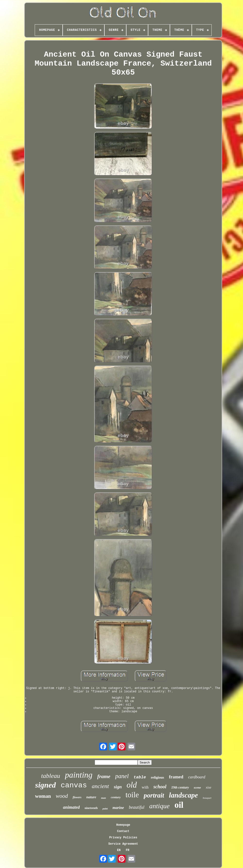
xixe (209, 787)
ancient (100, 786)
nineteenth (91, 808)
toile (132, 795)
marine (118, 808)
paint (105, 809)
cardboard (197, 777)
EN (119, 850)
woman (43, 796)
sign (118, 787)
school (160, 787)
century (116, 797)
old (132, 785)
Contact (123, 831)
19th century (180, 787)
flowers (77, 797)
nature (91, 797)
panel (122, 776)
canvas (74, 785)
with (145, 787)
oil (179, 805)
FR (127, 850)
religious (157, 777)
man (103, 798)
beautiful (137, 807)
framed (176, 777)
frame (104, 776)
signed (46, 785)
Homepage (123, 825)
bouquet (207, 798)
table (140, 777)
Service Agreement (123, 844)
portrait (154, 795)
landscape (183, 795)
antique (159, 806)
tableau (50, 776)
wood (62, 796)
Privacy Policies (123, 838)
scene (197, 787)
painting (79, 775)
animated (71, 807)
